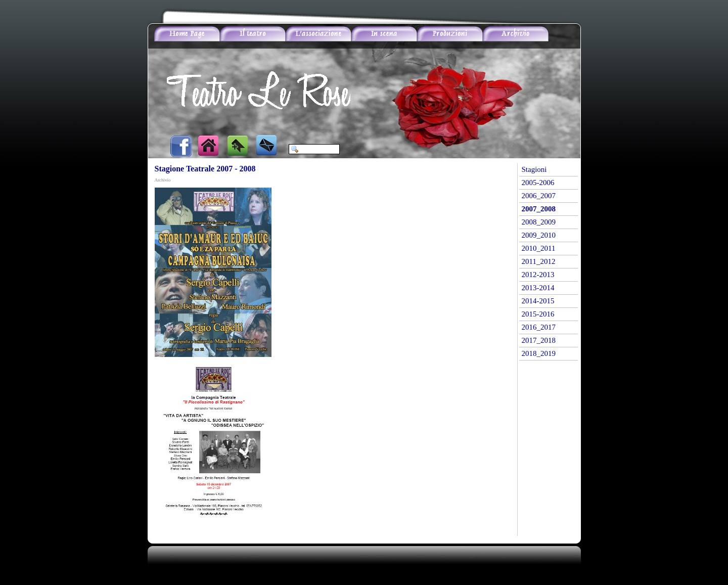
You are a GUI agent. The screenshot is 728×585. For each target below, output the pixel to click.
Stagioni (534, 169)
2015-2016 (538, 314)
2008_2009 (539, 222)
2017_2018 (539, 340)
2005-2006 (538, 183)
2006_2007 (539, 196)
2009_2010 (539, 235)
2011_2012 (539, 261)
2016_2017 (539, 327)
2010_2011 (539, 248)
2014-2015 (538, 301)
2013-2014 (538, 288)
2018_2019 (539, 353)
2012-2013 (538, 275)
